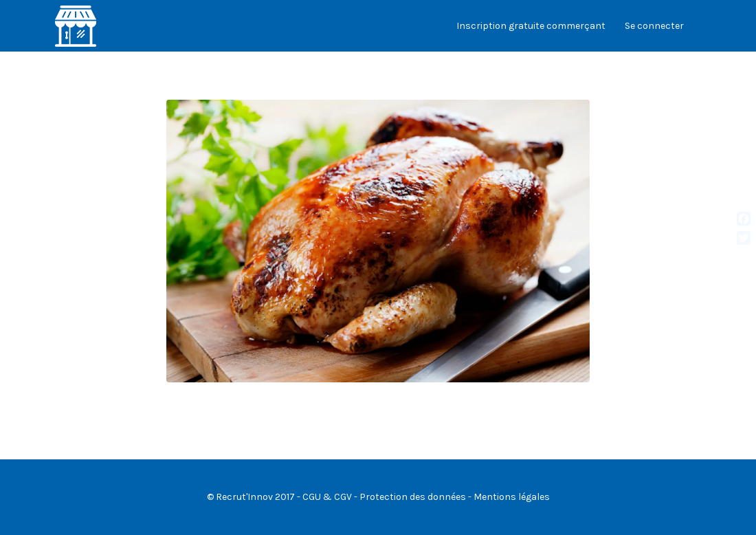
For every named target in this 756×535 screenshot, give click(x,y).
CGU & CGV (327, 497)
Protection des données (413, 497)
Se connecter (654, 26)
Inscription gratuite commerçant (531, 26)
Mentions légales (512, 497)
